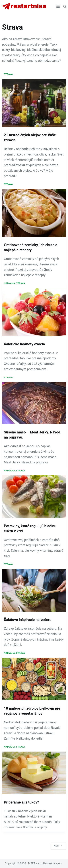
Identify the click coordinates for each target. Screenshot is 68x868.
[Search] (65, 6)
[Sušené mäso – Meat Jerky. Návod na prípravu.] (34, 403)
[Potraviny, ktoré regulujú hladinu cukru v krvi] (34, 496)
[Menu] (58, 6)
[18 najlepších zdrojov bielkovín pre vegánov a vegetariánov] (34, 679)
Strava (8, 74)
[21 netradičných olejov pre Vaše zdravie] (34, 103)
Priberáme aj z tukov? (21, 802)
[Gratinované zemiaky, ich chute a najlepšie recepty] (34, 213)
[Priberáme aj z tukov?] (34, 773)
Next (58, 846)
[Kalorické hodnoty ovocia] (34, 312)
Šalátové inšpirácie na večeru (28, 620)
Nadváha (9, 283)
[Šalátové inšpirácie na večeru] (34, 590)
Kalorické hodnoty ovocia (24, 344)
